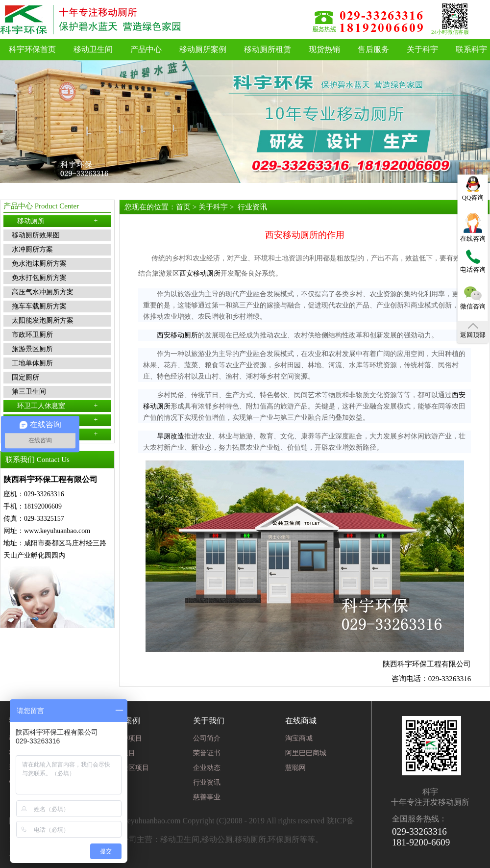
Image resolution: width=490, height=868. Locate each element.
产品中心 (146, 49)
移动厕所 (58, 221)
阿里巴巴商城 (306, 753)
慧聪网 (295, 768)
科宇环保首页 (32, 49)
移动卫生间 (93, 49)
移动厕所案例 (203, 49)
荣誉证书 (207, 753)
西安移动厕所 (177, 335)
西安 (186, 273)
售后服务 (373, 49)
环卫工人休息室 (58, 406)
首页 (183, 207)
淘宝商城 (299, 738)
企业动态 (207, 768)
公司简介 (207, 738)
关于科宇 (422, 49)
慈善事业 (207, 797)
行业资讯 (252, 207)
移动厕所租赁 (268, 49)
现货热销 (324, 49)
